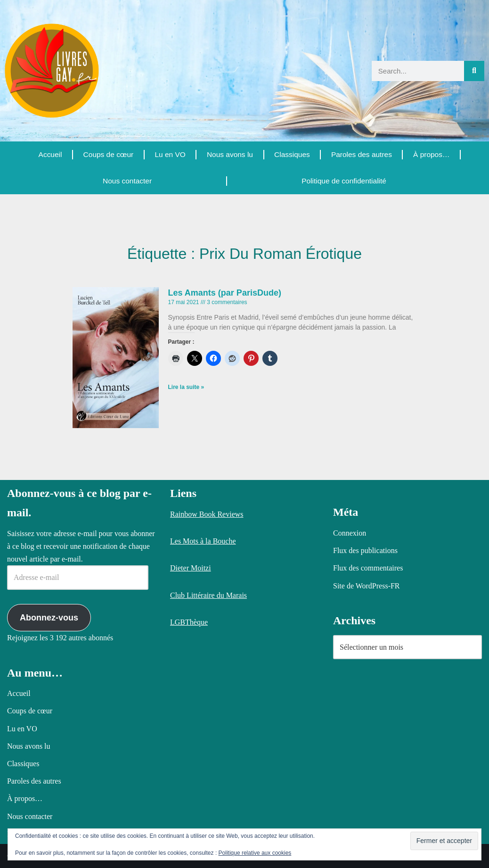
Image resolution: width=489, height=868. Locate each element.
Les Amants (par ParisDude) (225, 293)
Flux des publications (365, 550)
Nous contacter (127, 181)
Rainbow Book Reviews (207, 514)
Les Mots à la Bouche (203, 541)
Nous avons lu (229, 154)
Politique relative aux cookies (255, 853)
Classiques (292, 154)
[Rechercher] (474, 71)
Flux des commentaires (368, 568)
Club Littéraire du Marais (208, 595)
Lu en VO (170, 154)
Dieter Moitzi (191, 568)
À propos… (432, 154)
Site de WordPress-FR (367, 586)
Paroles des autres (361, 154)
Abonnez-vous (49, 618)
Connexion (350, 533)
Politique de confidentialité (343, 181)
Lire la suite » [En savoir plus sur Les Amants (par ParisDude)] (186, 387)
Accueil (50, 154)
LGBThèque (189, 622)
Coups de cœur (108, 154)
